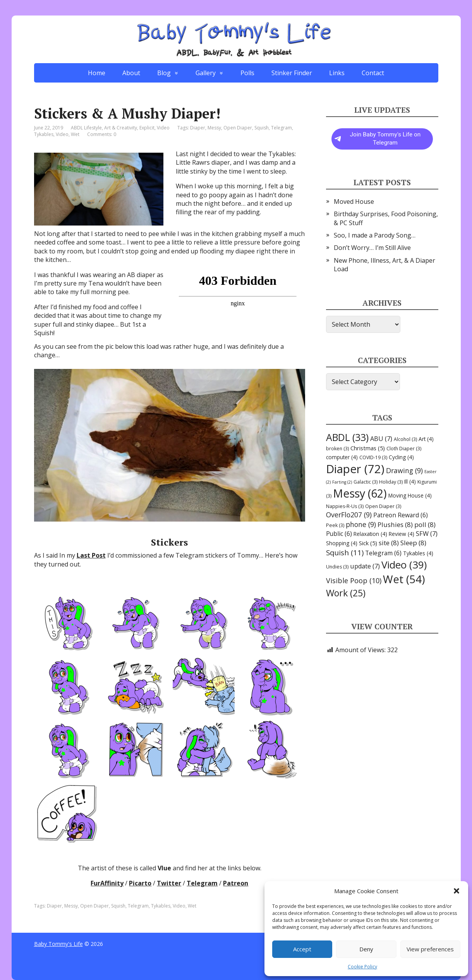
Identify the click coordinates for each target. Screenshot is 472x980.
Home (97, 73)
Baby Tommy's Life (58, 944)
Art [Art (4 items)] (426, 439)
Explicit (147, 128)
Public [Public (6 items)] (339, 534)
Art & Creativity (121, 128)
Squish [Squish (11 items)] (345, 553)
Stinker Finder (292, 73)
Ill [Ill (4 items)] (410, 481)
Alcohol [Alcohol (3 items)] (405, 439)
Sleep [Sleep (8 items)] (413, 543)
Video (163, 128)
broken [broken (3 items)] (337, 449)
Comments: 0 (102, 134)
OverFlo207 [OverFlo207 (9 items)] (349, 515)
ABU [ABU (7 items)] (381, 439)
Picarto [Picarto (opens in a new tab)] (140, 883)
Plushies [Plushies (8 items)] (395, 524)
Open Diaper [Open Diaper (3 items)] (383, 506)
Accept (302, 949)
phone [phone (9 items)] (361, 524)
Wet (75, 134)
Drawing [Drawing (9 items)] (404, 470)
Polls (247, 73)
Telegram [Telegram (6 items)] (383, 553)
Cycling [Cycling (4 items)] (401, 457)
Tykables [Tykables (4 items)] (418, 553)
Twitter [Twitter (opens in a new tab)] (169, 883)
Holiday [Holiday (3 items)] (391, 482)
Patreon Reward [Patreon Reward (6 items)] (401, 515)
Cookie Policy (362, 967)
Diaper (198, 128)
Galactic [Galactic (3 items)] (366, 482)
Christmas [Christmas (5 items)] (368, 448)
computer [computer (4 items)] (342, 457)
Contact (373, 73)
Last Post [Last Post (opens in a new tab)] (91, 555)
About (131, 73)
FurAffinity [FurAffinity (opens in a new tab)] (107, 883)
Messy (214, 128)
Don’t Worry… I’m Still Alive (372, 248)
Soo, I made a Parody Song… (375, 235)
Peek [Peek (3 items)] (335, 525)
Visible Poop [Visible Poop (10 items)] (354, 580)
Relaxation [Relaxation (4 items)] (370, 534)
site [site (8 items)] (389, 543)
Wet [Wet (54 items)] (404, 579)
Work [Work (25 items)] (346, 593)
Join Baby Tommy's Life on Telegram (378, 139)
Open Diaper (238, 128)
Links (337, 73)
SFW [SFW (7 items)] (427, 534)
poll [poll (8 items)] (425, 524)
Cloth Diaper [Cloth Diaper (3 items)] (404, 449)
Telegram (281, 128)
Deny (366, 949)
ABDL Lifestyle (86, 128)
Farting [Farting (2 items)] (342, 482)
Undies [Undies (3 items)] (337, 567)
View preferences (430, 949)
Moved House (354, 202)
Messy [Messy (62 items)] (360, 493)
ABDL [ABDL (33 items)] (347, 437)
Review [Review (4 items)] (402, 534)
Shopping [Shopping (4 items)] (342, 543)
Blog (164, 73)
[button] (457, 891)
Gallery (206, 73)
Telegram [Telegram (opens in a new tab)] (202, 883)
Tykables (44, 134)
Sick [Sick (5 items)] (368, 543)
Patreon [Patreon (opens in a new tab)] (236, 883)
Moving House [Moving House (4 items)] (410, 495)
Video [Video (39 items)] (404, 565)
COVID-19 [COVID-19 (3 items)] (373, 457)
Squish (262, 128)
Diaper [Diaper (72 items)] (355, 469)
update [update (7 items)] (365, 566)
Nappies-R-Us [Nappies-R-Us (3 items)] (345, 506)
